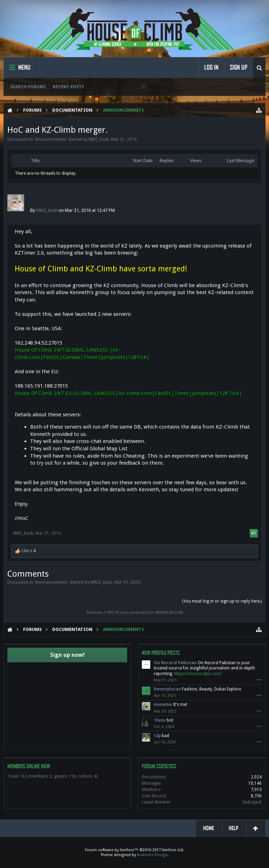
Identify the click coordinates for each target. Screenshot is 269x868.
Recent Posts (68, 87)
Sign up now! (67, 655)
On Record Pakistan (175, 663)
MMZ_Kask (99, 139)
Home (209, 828)
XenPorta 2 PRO (100, 613)
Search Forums (28, 87)
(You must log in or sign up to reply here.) (222, 601)
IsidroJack (252, 802)
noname (163, 704)
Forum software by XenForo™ (135, 850)
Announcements (51, 139)
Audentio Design (152, 855)
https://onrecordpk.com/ (198, 674)
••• (259, 680)
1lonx (160, 720)
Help (233, 828)
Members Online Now (29, 766)
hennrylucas (167, 689)
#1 (254, 533)
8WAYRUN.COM (169, 613)
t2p (157, 736)
